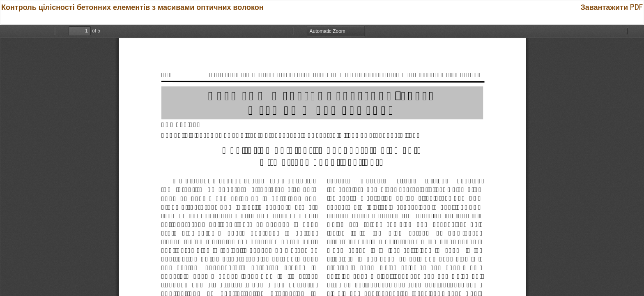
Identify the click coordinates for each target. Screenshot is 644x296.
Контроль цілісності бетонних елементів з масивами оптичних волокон (132, 7)
